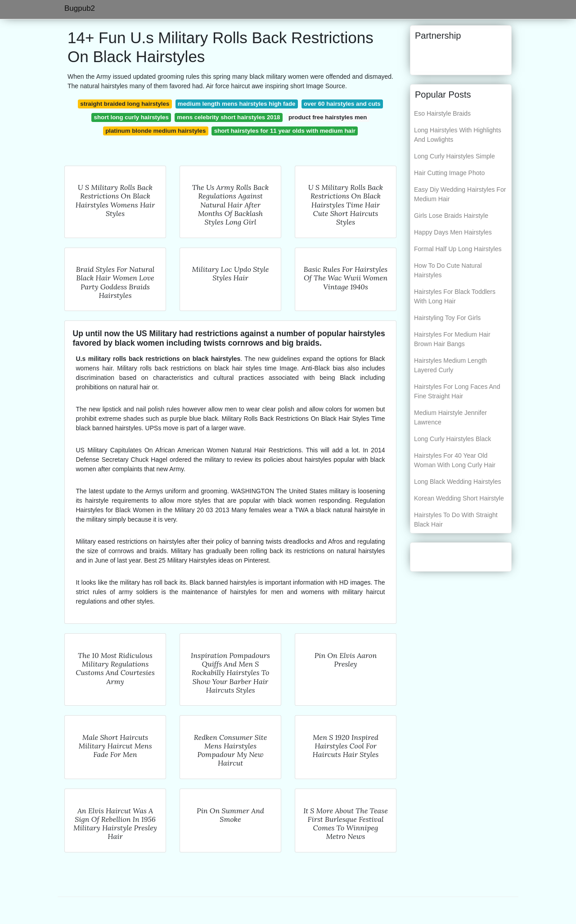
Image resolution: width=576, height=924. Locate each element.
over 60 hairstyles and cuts (342, 104)
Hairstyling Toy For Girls (447, 318)
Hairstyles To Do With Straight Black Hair (456, 520)
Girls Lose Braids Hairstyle (451, 216)
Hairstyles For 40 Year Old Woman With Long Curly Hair (455, 460)
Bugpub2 (80, 8)
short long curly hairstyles (131, 117)
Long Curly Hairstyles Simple (454, 156)
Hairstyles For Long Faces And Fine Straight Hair (457, 391)
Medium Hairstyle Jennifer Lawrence (450, 417)
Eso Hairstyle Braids (442, 113)
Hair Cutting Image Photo (449, 173)
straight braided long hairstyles (125, 104)
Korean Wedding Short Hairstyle (459, 498)
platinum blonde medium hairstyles (155, 131)
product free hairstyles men (328, 117)
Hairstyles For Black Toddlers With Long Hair (455, 296)
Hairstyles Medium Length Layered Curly (450, 365)
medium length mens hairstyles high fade (237, 104)
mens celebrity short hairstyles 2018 (228, 117)
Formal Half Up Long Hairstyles (458, 249)
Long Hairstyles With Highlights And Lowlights (458, 135)
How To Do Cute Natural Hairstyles (448, 270)
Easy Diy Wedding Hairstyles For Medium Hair (460, 194)
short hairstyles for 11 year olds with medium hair (285, 131)
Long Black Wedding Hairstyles (458, 482)
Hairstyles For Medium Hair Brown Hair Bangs (452, 339)
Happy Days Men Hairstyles (453, 232)
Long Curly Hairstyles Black (452, 439)
